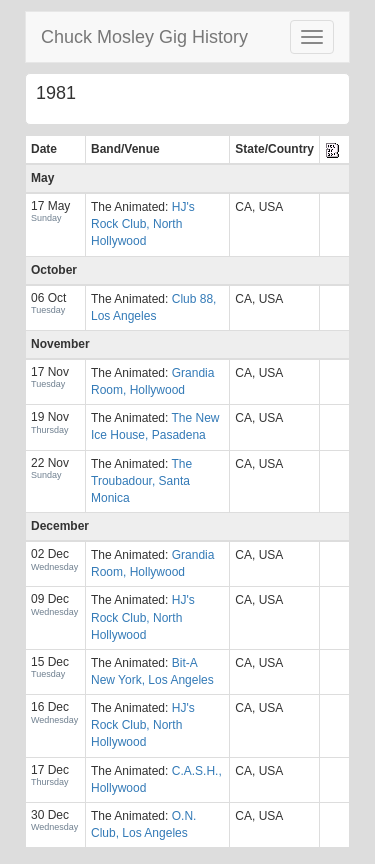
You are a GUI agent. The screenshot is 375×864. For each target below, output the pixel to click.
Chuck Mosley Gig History (144, 37)
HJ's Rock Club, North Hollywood (143, 224)
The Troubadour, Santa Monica (141, 481)
